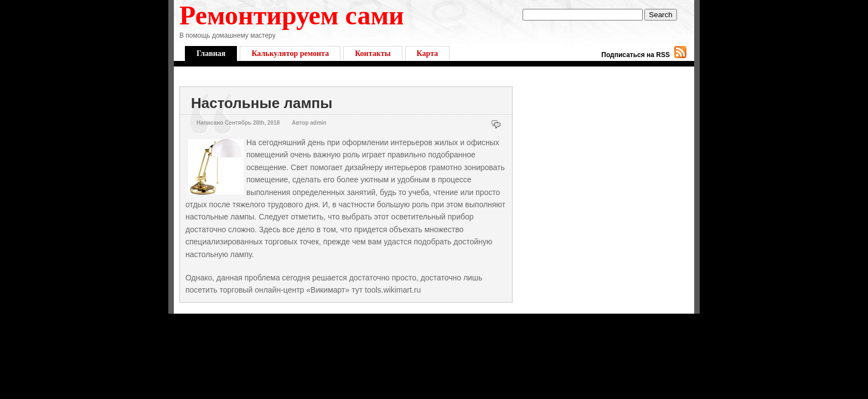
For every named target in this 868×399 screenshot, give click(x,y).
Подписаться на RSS (635, 55)
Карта (428, 53)
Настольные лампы (262, 103)
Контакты (373, 53)
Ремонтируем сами (292, 15)
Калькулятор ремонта (290, 53)
